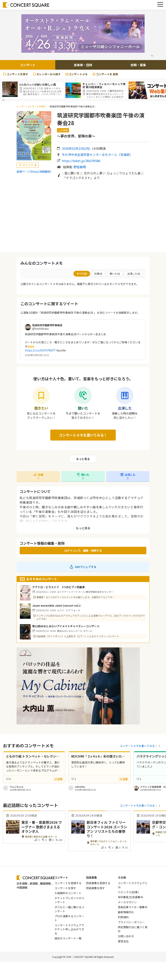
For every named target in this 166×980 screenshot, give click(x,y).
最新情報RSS (126, 912)
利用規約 (123, 917)
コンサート (28, 65)
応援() (98, 274)
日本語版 (22, 883)
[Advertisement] (83, 216)
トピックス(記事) (128, 892)
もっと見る (83, 459)
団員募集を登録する (98, 883)
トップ (20, 106)
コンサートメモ (76, 74)
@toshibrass (40, 329)
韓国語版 (45, 883)
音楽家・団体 (83, 65)
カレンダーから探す (47, 74)
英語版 (34, 883)
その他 (122, 877)
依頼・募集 (138, 65)
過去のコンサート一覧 (68, 938)
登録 (105, 74)
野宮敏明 (80, 167)
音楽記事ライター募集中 (133, 907)
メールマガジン (127, 902)
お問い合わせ (126, 936)
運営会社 (123, 941)
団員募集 (91, 877)
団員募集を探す (96, 888)
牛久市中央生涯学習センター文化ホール (90, 155)
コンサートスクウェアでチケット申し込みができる (69, 929)
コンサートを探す (16, 74)
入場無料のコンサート (68, 893)
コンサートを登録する (68, 883)
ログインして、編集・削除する (83, 550)
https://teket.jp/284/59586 (81, 161)
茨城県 (125, 155)
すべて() (82, 274)
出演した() (134, 274)
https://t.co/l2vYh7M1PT (40, 350)
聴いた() (115, 274)
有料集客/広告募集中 (130, 897)
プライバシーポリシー (131, 922)
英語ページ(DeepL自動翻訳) (34, 171)
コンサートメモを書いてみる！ (83, 435)
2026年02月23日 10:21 (37, 355)
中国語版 (22, 887)
